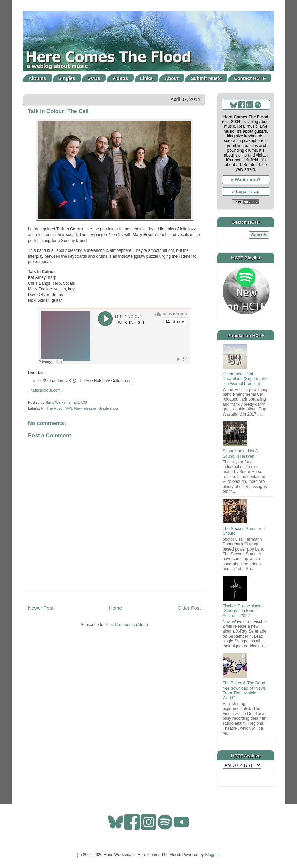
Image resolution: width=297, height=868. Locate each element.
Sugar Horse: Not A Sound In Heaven (240, 453)
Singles (67, 78)
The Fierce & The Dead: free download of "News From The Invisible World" (244, 690)
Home (115, 608)
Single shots (109, 408)
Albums (37, 78)
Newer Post (41, 608)
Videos (120, 78)
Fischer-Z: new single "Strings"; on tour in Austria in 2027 (242, 611)
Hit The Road (52, 408)
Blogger (212, 855)
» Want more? (246, 180)
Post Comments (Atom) (127, 625)
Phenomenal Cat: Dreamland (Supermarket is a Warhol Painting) (246, 379)
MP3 (68, 408)
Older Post (189, 608)
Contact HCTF (250, 78)
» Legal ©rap (246, 192)
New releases (85, 408)
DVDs (94, 78)
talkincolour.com (46, 390)
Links (146, 78)
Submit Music (206, 78)
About (172, 78)
